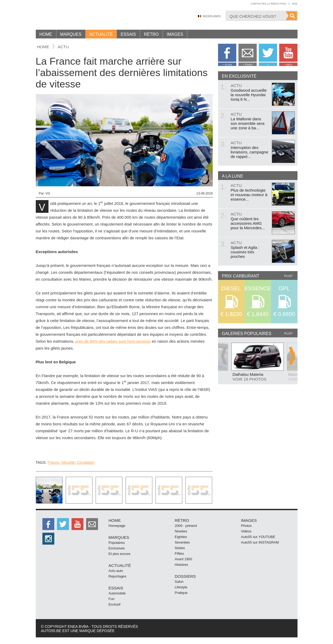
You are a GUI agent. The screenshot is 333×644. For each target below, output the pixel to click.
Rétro (151, 34)
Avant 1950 (184, 559)
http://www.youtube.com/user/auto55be (77, 524)
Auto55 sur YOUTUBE (258, 537)
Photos (246, 526)
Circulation (86, 462)
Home (46, 34)
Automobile (117, 593)
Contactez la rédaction (268, 4)
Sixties (180, 548)
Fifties (179, 553)
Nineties (181, 531)
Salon (179, 582)
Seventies (182, 542)
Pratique (181, 593)
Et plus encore (120, 554)
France (53, 462)
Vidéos (246, 531)
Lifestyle (181, 587)
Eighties (181, 537)
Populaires (117, 543)
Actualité (101, 34)
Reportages (117, 576)
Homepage (117, 526)
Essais (128, 34)
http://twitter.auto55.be (63, 524)
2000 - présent (186, 526)
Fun (112, 599)
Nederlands (212, 16)
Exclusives (117, 548)
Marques (71, 34)
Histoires (182, 565)
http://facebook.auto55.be (48, 524)
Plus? (288, 276)
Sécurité (68, 462)
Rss (295, 4)
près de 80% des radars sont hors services (113, 341)
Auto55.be (81, 16)
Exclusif (115, 604)
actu (63, 47)
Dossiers (185, 576)
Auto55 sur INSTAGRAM (260, 542)
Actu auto (116, 571)
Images (175, 34)
